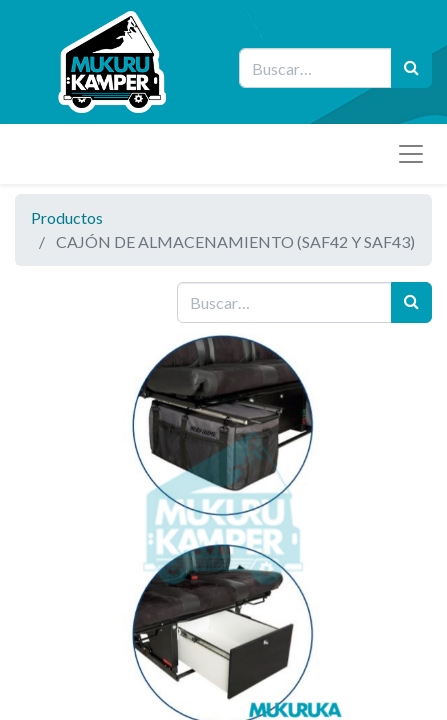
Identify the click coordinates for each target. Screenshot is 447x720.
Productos (67, 217)
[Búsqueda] (411, 68)
